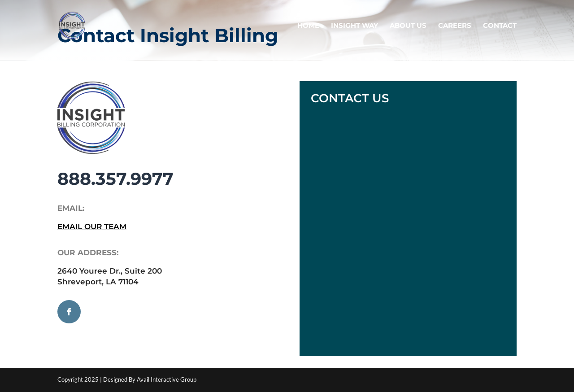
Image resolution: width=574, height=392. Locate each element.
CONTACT (500, 26)
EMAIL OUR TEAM (92, 226)
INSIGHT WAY (354, 26)
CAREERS (455, 26)
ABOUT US (408, 26)
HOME (308, 26)
